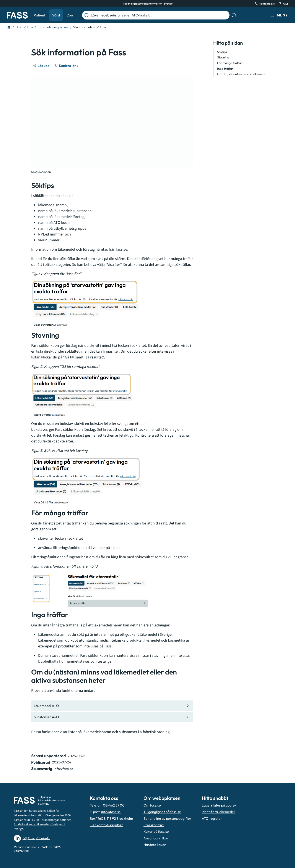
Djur (70, 15)
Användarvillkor (156, 838)
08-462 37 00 (114, 805)
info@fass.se (111, 812)
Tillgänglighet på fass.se (162, 812)
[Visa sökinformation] (234, 15)
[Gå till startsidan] (17, 15)
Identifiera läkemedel (218, 812)
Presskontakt (154, 825)
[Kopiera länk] (67, 66)
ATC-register (212, 818)
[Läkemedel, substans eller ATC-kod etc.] (159, 15)
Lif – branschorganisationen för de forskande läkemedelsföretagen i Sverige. (43, 824)
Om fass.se (152, 805)
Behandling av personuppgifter (167, 818)
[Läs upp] (42, 66)
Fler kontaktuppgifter (106, 825)
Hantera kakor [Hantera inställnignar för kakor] (155, 845)
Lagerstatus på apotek (219, 805)
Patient (40, 15)
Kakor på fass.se (156, 831)
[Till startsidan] (9, 27)
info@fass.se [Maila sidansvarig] (64, 769)
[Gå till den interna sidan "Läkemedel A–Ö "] (112, 706)
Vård (56, 15)
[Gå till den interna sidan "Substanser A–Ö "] (112, 717)
